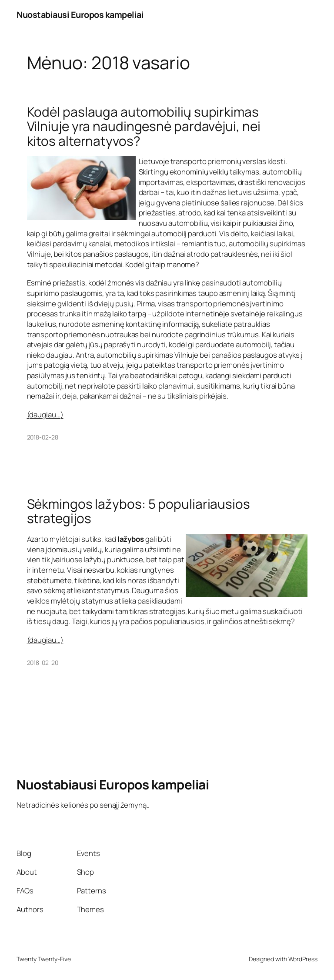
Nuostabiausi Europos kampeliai (80, 15)
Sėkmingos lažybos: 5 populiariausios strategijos (139, 511)
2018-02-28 (43, 437)
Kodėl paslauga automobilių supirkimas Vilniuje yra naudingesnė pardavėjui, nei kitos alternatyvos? (144, 126)
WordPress (303, 959)
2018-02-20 (43, 663)
